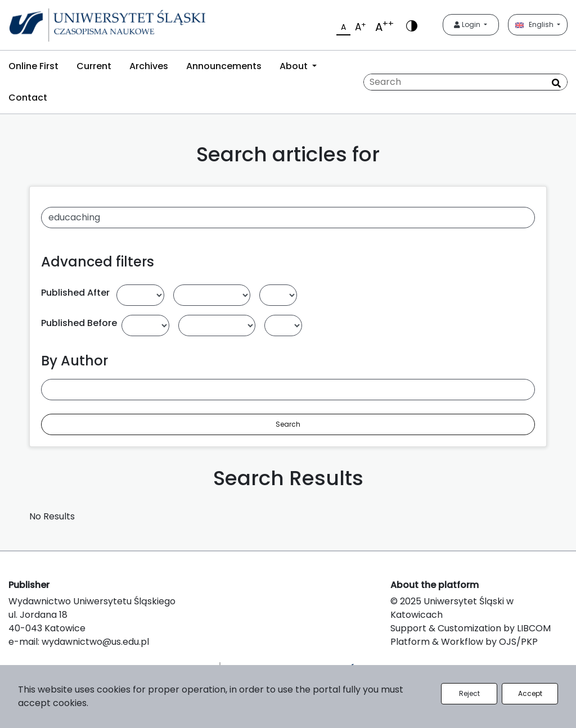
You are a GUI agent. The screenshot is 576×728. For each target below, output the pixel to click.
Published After (75, 293)
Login (468, 24)
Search (288, 424)
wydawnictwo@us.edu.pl (95, 642)
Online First (33, 66)
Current (94, 66)
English (535, 24)
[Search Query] (465, 82)
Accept (530, 693)
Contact (28, 98)
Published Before (79, 323)
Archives (149, 66)
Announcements (224, 66)
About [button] (295, 66)
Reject (469, 693)
